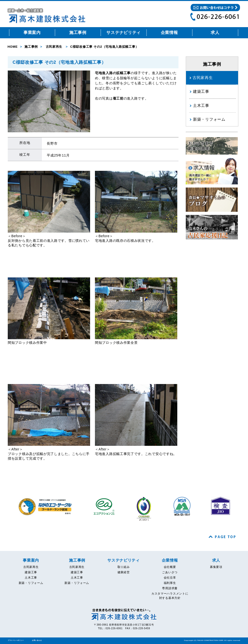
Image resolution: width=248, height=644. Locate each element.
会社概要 (170, 567)
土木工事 (201, 106)
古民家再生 (54, 47)
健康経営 (124, 572)
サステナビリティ (124, 33)
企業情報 (169, 33)
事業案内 (32, 33)
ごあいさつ (170, 572)
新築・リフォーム (209, 119)
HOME (13, 47)
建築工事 (201, 91)
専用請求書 (170, 588)
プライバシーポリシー (16, 640)
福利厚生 (170, 583)
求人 (215, 33)
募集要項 (216, 567)
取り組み (124, 567)
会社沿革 (170, 578)
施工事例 (78, 33)
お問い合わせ (37, 640)
